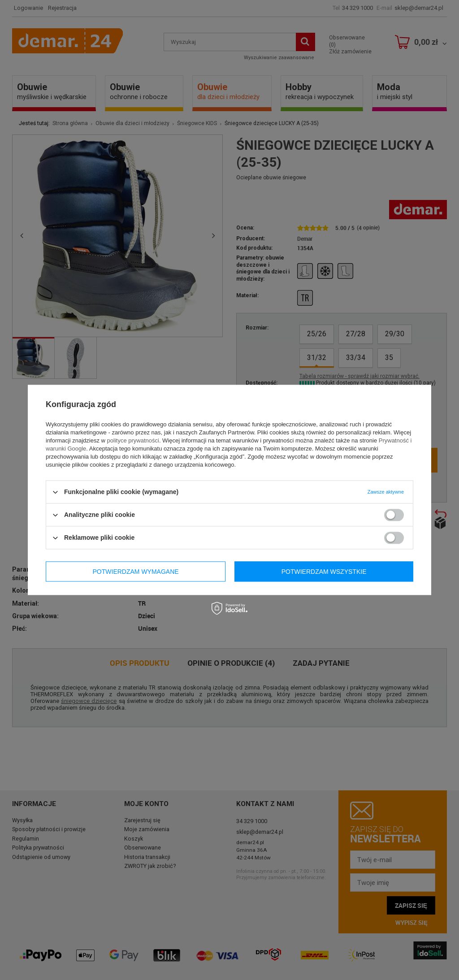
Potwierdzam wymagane (136, 572)
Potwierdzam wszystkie (324, 572)
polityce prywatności (133, 440)
